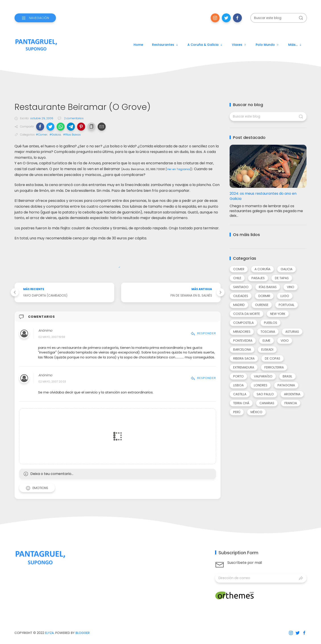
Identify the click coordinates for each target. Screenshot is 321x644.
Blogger (83, 633)
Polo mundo (267, 45)
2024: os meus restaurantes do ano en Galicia (263, 196)
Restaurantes (165, 45)
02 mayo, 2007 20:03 (52, 382)
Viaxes (239, 45)
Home (138, 45)
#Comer (42, 135)
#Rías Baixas (72, 135)
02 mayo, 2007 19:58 (52, 337)
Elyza (49, 633)
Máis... (295, 45)
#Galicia (55, 135)
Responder (203, 333)
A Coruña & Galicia (205, 45)
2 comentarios (73, 118)
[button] (40, 127)
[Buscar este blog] (279, 18)
